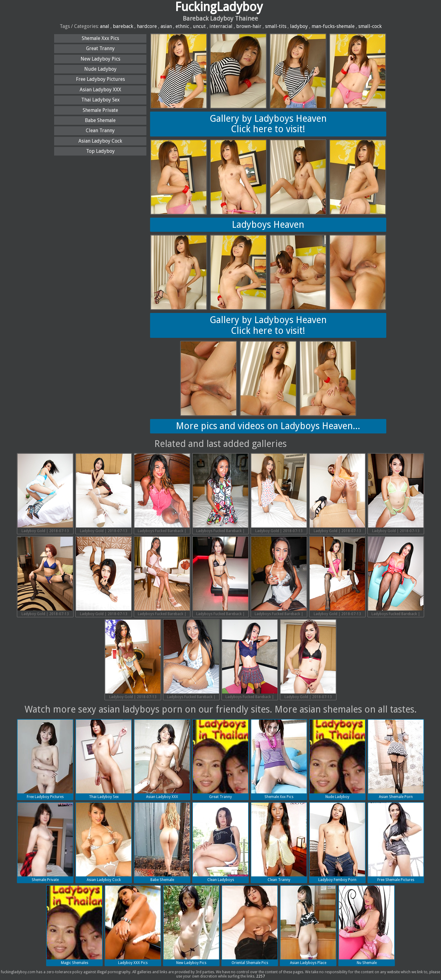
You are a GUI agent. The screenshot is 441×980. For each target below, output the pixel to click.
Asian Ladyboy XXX (100, 90)
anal (105, 26)
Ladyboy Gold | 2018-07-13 (45, 493)
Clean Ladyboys (220, 842)
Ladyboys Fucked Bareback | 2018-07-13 (162, 494)
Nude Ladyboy (100, 69)
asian (166, 26)
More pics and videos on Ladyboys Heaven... (268, 426)
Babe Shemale (100, 120)
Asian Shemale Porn (396, 759)
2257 (260, 976)
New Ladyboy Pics (100, 59)
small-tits (276, 26)
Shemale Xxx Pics (100, 38)
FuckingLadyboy (219, 7)
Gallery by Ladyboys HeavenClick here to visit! (268, 124)
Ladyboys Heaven (268, 225)
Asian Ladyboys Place (308, 925)
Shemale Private (100, 110)
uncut (199, 26)
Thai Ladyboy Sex (100, 100)
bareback (123, 26)
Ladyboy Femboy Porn (337, 842)
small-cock (370, 26)
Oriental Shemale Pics (250, 925)
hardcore (147, 26)
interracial (221, 26)
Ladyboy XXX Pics (133, 925)
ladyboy (299, 26)
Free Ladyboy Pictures (100, 79)
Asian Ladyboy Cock (100, 141)
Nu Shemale (367, 925)
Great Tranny (100, 48)
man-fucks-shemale (333, 26)
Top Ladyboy (100, 151)
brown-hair (249, 26)
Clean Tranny (100, 130)
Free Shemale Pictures (396, 842)
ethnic (182, 26)
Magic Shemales (74, 925)
